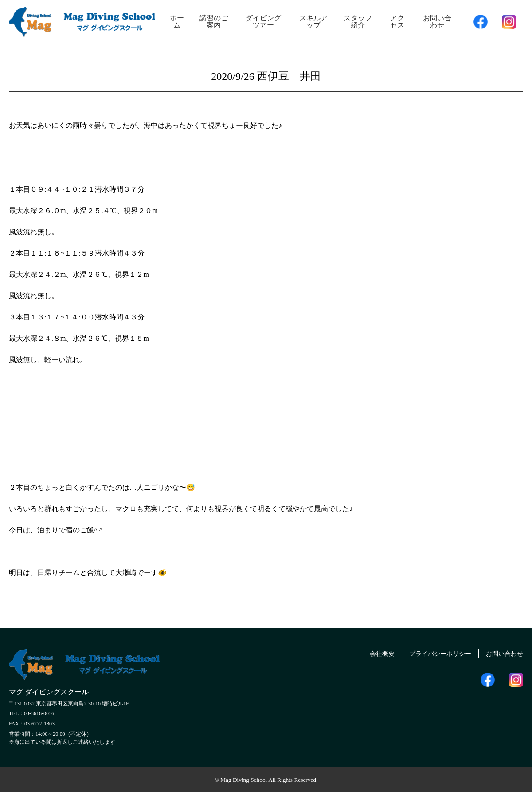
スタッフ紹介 (358, 22)
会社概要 (366, 652)
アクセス (397, 22)
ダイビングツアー (263, 22)
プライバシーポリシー (430, 652)
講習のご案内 (214, 22)
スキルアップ (313, 22)
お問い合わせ (437, 22)
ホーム (177, 22)
